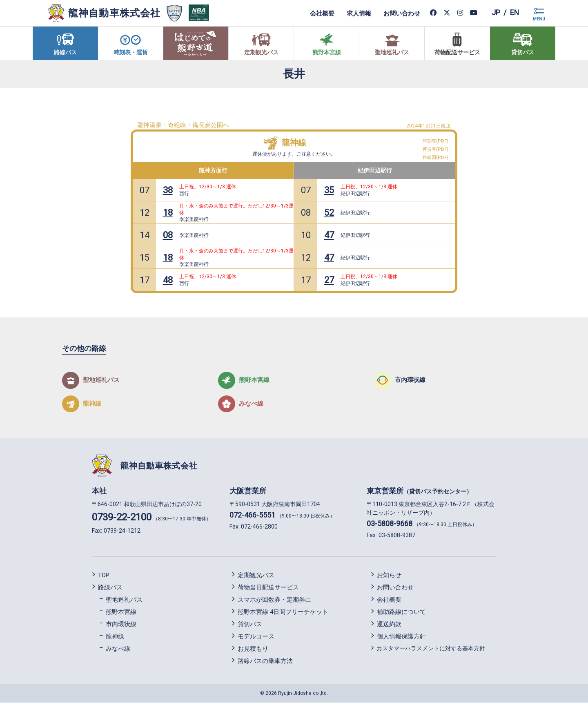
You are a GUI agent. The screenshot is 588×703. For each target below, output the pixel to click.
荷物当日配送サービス (268, 587)
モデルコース (256, 636)
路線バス (110, 587)
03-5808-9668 (390, 524)
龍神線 (294, 143)
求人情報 (359, 13)
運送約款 (389, 624)
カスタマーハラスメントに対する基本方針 (431, 648)
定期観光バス (256, 575)
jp (496, 13)
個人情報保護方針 (401, 636)
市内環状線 (121, 624)
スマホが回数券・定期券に (274, 600)
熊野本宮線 (121, 612)
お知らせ (389, 575)
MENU (539, 19)
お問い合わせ (401, 13)
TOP (104, 575)
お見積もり (253, 649)
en (514, 13)
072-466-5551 (252, 515)
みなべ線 (118, 649)
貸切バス (250, 624)
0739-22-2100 (122, 518)
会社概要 (322, 13)
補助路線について (401, 612)
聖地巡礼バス (124, 600)
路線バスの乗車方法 (265, 661)
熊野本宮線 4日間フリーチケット (283, 612)
